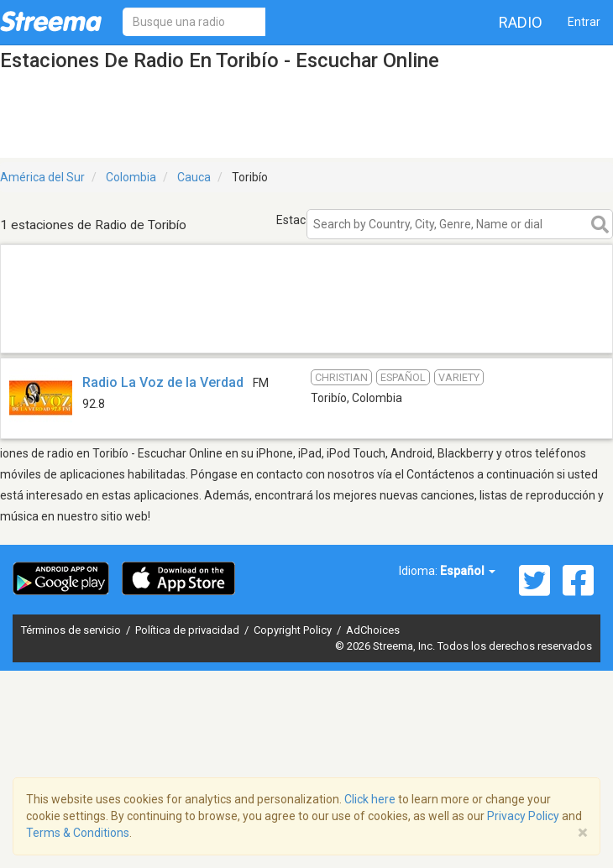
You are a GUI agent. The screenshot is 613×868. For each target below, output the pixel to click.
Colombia (131, 177)
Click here (370, 799)
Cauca (194, 177)
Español (468, 571)
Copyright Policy (294, 630)
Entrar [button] (584, 22)
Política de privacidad (189, 630)
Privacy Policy (523, 816)
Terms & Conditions (78, 833)
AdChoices (373, 630)
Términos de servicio (72, 630)
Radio (521, 22)
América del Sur (42, 177)
